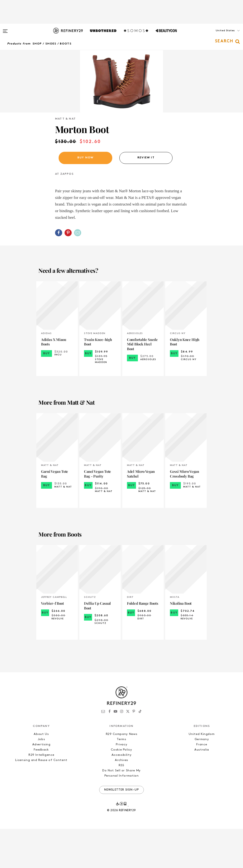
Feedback (41, 789)
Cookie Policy (121, 789)
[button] (219, 35)
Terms (121, 778)
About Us (41, 773)
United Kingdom (202, 773)
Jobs (41, 778)
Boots (66, 44)
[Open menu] (5, 29)
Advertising (41, 784)
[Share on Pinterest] (68, 272)
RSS (121, 804)
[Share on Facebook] (59, 272)
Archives (121, 799)
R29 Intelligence (41, 794)
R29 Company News (121, 773)
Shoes (51, 44)
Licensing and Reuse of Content (41, 799)
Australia (202, 789)
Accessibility (121, 794)
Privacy (122, 784)
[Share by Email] (78, 272)
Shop (37, 44)
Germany (202, 778)
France (202, 784)
